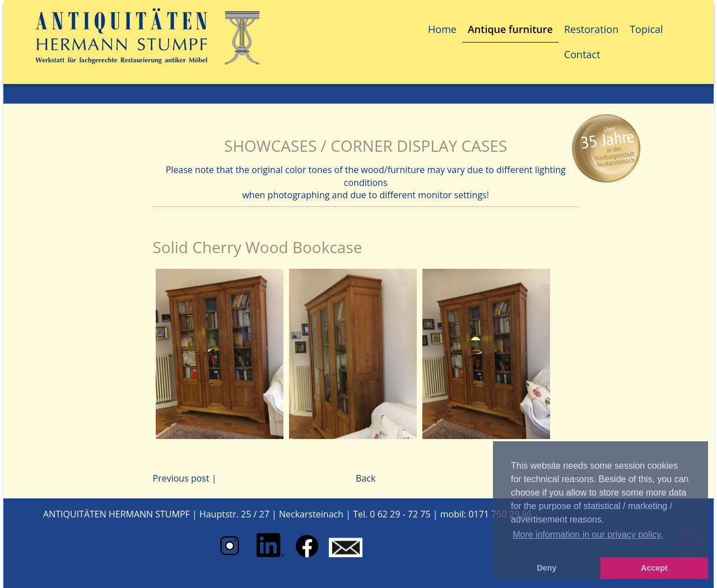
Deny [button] (546, 568)
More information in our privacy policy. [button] (588, 535)
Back (366, 478)
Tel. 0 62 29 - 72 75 (392, 514)
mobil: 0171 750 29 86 (486, 514)
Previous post (181, 478)
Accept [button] (654, 568)
